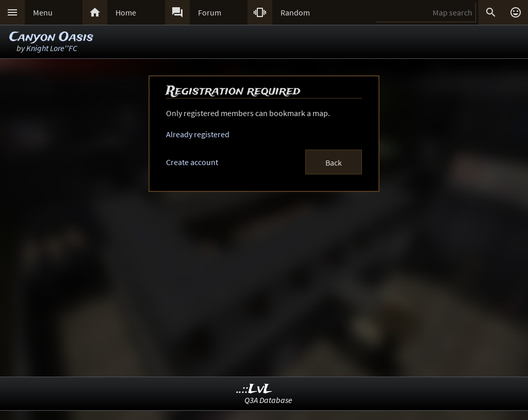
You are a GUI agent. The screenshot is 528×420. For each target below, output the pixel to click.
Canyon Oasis (51, 37)
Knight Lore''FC (52, 48)
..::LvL (254, 389)
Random (295, 12)
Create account (192, 162)
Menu (43, 12)
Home (126, 12)
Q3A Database (268, 400)
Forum (210, 12)
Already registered (198, 134)
